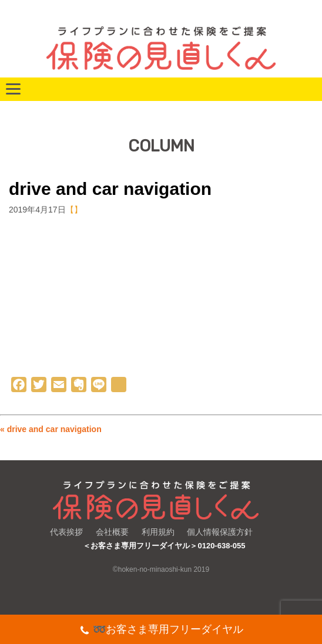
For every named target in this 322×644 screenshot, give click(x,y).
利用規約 (158, 532)
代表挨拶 (66, 532)
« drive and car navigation (51, 429)
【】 (74, 210)
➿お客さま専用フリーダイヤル (161, 631)
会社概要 (112, 532)
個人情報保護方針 (220, 532)
